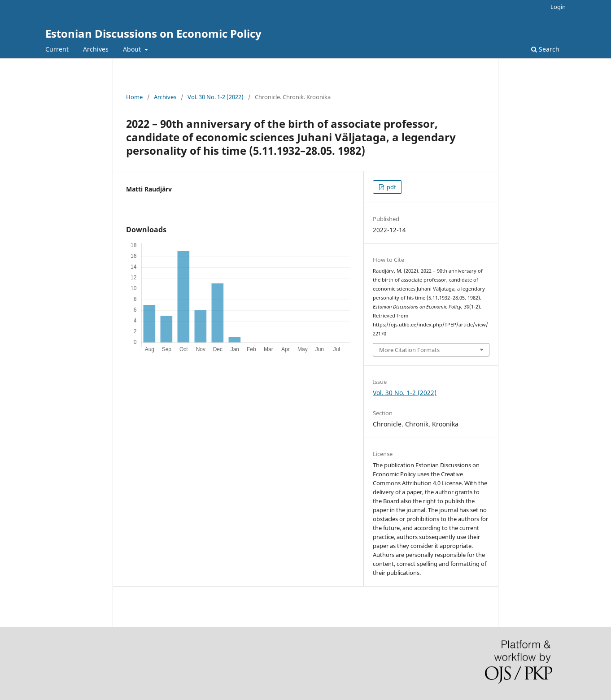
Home (134, 97)
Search (545, 49)
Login (558, 7)
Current (57, 49)
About (133, 49)
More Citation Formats (409, 350)
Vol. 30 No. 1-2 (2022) (216, 97)
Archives (96, 49)
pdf (391, 187)
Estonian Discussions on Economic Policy (153, 33)
